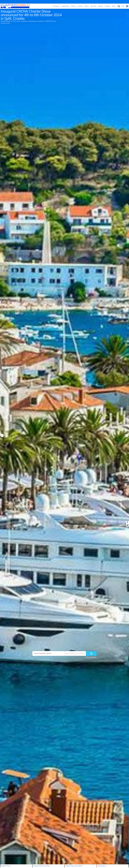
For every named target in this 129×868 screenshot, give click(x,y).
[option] (64, 434)
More (114, 6)
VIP (123, 6)
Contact (107, 6)
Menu (127, 6)
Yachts (80, 6)
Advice (73, 6)
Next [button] (127, 435)
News (87, 6)
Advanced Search (91, 657)
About (101, 6)
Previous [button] (2, 435)
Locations (56, 6)
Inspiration (65, 6)
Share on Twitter (128, 525)
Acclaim (94, 6)
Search (119, 6)
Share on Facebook (128, 522)
